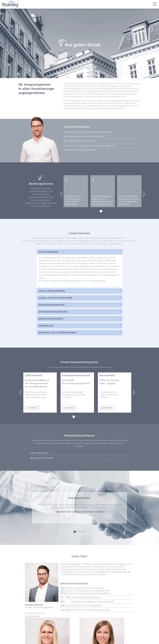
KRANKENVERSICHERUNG (53, 312)
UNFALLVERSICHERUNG (52, 291)
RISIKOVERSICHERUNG (52, 305)
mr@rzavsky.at (33, 616)
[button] (101, 211)
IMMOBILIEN (46, 326)
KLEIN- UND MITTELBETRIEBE (56, 298)
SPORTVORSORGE (49, 252)
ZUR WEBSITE (32, 408)
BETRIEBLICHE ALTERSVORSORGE (58, 333)
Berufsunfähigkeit (51, 319)
